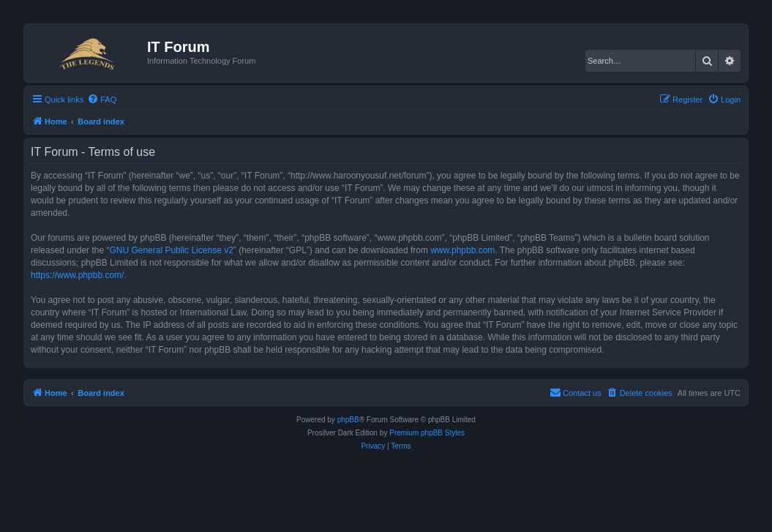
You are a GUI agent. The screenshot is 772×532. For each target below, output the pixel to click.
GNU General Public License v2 (171, 250)
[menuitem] (102, 100)
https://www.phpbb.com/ (77, 275)
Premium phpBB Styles (427, 433)
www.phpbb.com (462, 250)
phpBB (348, 420)
